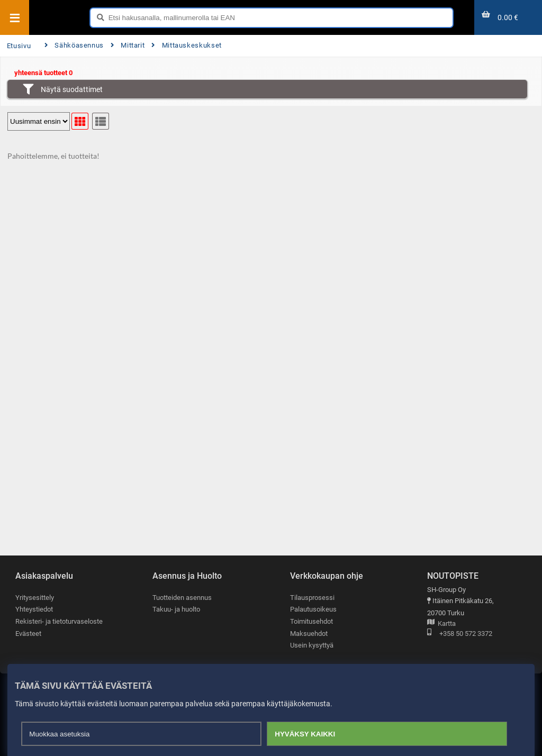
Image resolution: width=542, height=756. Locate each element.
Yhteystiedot (34, 610)
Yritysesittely (35, 598)
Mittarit (128, 45)
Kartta (441, 624)
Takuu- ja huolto (176, 610)
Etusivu (19, 46)
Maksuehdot (309, 634)
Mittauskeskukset (187, 45)
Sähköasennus (74, 45)
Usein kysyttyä (312, 646)
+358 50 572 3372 (460, 634)
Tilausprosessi (312, 598)
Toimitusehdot (311, 621)
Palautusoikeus (313, 610)
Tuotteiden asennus (182, 598)
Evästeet (28, 634)
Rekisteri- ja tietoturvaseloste (59, 621)
